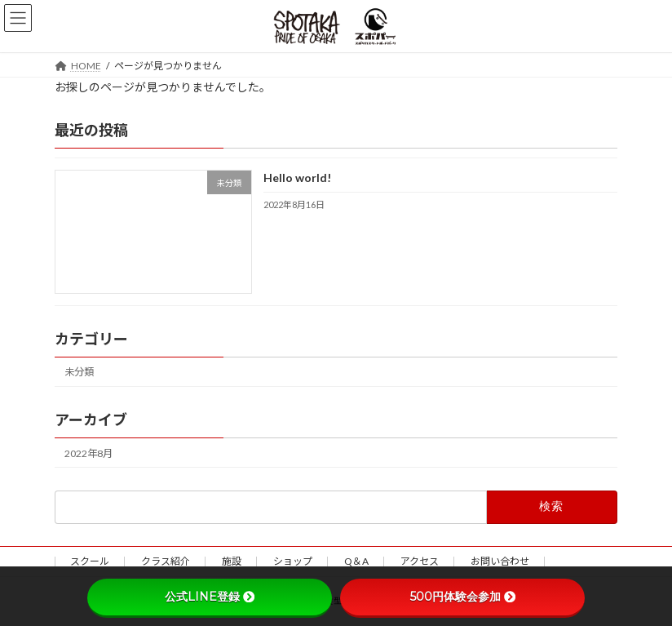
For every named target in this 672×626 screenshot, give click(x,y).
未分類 (79, 372)
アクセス (420, 561)
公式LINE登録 (210, 597)
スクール (90, 561)
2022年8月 (88, 453)
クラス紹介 (166, 561)
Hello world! (297, 178)
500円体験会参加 (463, 597)
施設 (232, 561)
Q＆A (356, 561)
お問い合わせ (500, 561)
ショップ (293, 561)
